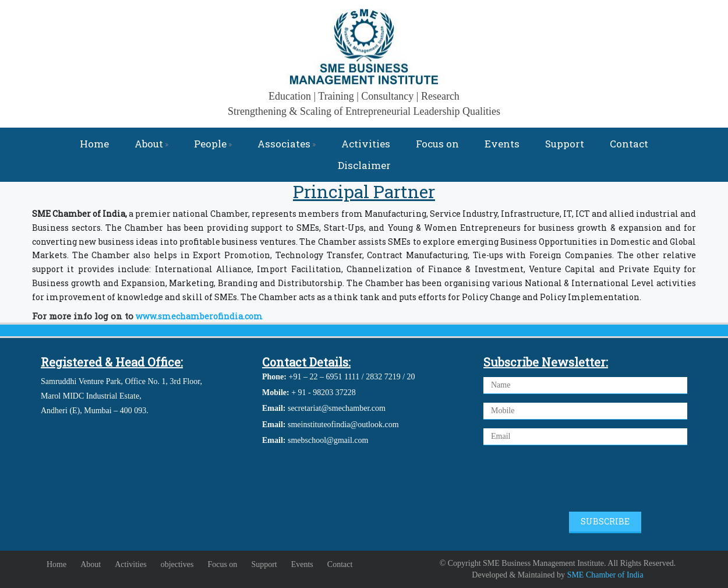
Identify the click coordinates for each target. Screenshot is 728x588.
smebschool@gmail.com (328, 440)
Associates (287, 144)
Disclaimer (364, 165)
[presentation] (572, 480)
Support (565, 144)
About (151, 144)
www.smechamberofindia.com (199, 316)
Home (94, 144)
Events (502, 144)
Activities (366, 144)
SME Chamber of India (605, 575)
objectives (177, 564)
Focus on (437, 144)
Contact (629, 144)
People (213, 144)
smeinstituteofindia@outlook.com (343, 425)
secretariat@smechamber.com (337, 408)
